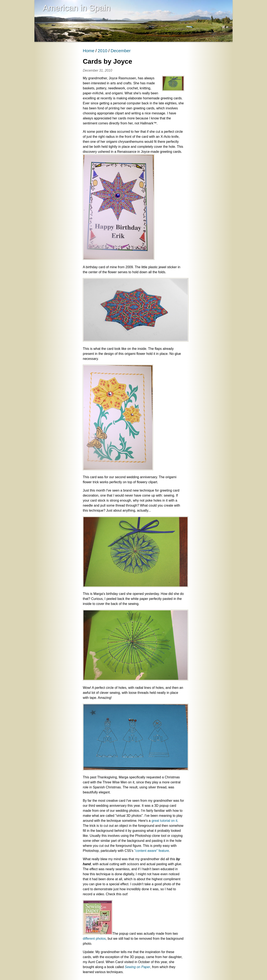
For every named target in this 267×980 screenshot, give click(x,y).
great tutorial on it (164, 821)
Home (89, 51)
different (89, 939)
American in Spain (77, 8)
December (121, 51)
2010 (102, 51)
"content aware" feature (152, 851)
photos (101, 939)
